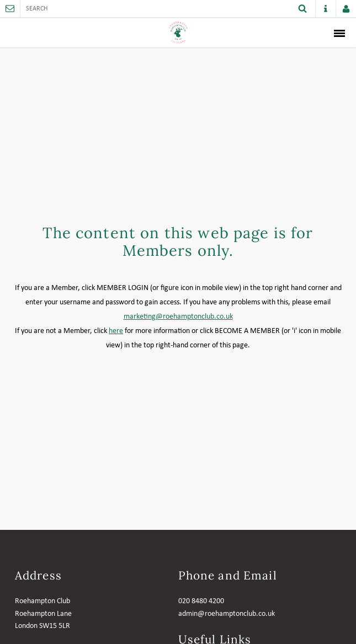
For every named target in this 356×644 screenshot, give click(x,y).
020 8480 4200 (201, 601)
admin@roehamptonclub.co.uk (227, 614)
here (116, 331)
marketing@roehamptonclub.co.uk (178, 317)
